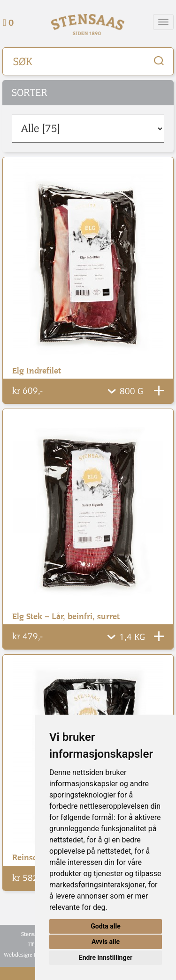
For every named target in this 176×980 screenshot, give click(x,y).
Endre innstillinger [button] (106, 958)
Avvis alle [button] (106, 942)
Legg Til (159, 391)
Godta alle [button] (106, 926)
